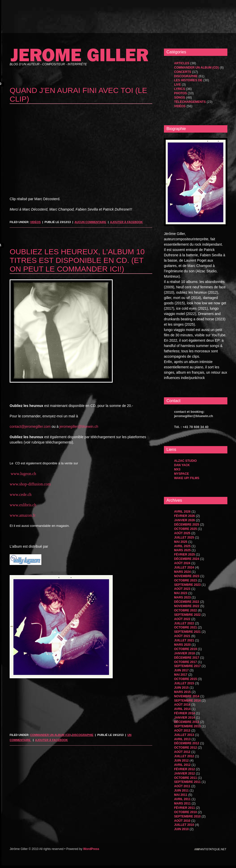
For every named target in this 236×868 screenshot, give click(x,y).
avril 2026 (182, 512)
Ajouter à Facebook (127, 222)
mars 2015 (182, 692)
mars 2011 (182, 803)
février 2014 (184, 713)
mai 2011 (181, 795)
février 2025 (184, 555)
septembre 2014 (187, 701)
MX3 (177, 469)
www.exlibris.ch (23, 505)
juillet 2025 (184, 538)
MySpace (181, 474)
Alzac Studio (185, 461)
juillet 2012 (184, 756)
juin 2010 (181, 829)
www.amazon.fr (23, 515)
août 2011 (182, 786)
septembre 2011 (187, 782)
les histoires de (188, 80)
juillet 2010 (184, 825)
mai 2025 (181, 542)
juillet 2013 (184, 735)
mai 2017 (181, 675)
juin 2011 (181, 791)
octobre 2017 (186, 662)
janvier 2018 (184, 653)
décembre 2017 (187, 658)
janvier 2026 (184, 520)
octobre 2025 (186, 529)
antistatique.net (213, 849)
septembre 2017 (187, 666)
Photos (180, 93)
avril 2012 (182, 765)
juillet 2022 (184, 623)
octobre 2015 (186, 679)
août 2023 (182, 589)
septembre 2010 (187, 816)
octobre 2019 (186, 649)
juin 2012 (181, 761)
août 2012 (182, 752)
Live (178, 85)
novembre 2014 (187, 696)
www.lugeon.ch (23, 474)
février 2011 (184, 808)
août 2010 (182, 821)
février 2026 (184, 516)
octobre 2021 (186, 627)
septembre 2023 (187, 585)
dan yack (182, 465)
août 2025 (182, 533)
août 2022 (182, 619)
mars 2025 (182, 550)
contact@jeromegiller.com (30, 427)
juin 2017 (181, 670)
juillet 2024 (184, 567)
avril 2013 (182, 739)
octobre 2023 (186, 580)
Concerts (183, 72)
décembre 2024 (187, 559)
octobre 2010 (186, 812)
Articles (182, 63)
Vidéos (36, 222)
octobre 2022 (186, 610)
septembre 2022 (187, 615)
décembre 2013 (187, 722)
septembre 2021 (187, 632)
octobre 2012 (186, 748)
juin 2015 (181, 688)
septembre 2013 (187, 726)
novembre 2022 (187, 606)
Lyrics (180, 89)
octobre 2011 (186, 778)
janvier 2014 (184, 718)
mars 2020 (182, 645)
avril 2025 (182, 546)
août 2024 (182, 563)
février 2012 (184, 769)
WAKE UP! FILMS (187, 478)
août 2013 (182, 731)
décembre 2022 (187, 602)
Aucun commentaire (90, 222)
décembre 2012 (187, 743)
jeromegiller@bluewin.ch (79, 427)
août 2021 (182, 636)
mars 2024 (182, 572)
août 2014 (182, 705)
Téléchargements (190, 102)
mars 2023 (182, 597)
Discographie (83, 735)
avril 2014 (182, 709)
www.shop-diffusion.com (30, 484)
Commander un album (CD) (51, 735)
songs (180, 98)
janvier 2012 (184, 774)
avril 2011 (182, 799)
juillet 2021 (184, 640)
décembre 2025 (187, 525)
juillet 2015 (184, 683)
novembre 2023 (187, 576)
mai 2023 (181, 593)
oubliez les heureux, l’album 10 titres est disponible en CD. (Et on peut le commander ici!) (77, 260)
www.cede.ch (21, 494)
